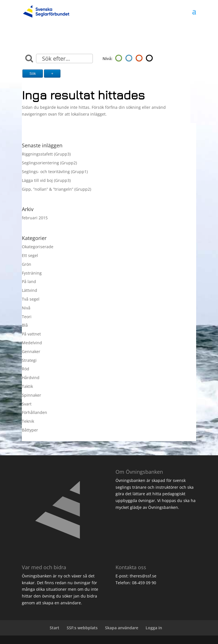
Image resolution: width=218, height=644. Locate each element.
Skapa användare (122, 628)
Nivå (26, 308)
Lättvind (30, 290)
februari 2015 (35, 218)
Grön (27, 264)
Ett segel (30, 255)
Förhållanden (34, 412)
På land (29, 281)
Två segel (31, 299)
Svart (27, 404)
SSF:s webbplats (82, 628)
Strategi (29, 360)
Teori (27, 317)
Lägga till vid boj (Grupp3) (46, 180)
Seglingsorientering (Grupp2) (49, 163)
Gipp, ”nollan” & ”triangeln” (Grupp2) (56, 189)
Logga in (154, 628)
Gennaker (31, 351)
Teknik (28, 421)
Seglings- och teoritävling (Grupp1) (55, 172)
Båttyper (30, 430)
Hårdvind (31, 378)
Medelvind (32, 343)
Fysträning (32, 273)
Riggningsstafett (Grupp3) (46, 154)
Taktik (27, 386)
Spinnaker (32, 395)
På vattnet (31, 334)
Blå (25, 325)
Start (54, 628)
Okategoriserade (38, 247)
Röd (26, 369)
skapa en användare (62, 603)
